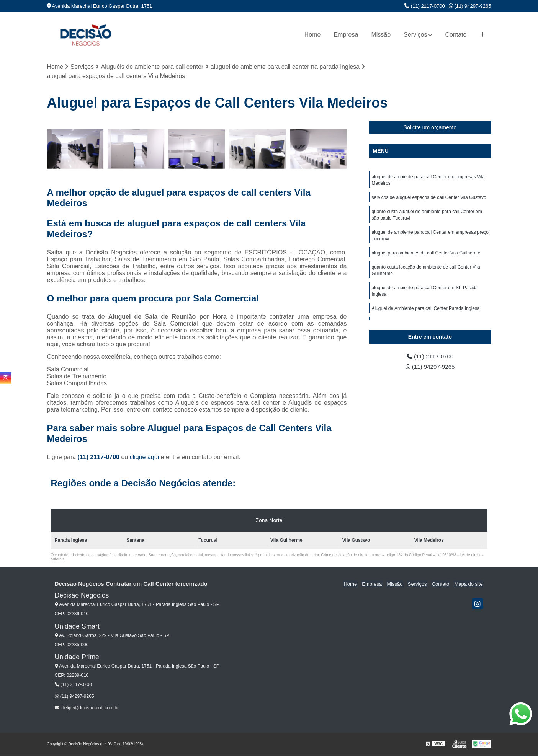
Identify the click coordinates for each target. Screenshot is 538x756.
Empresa (346, 35)
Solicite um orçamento (430, 128)
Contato (456, 35)
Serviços (415, 35)
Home (313, 35)
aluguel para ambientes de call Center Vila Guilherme (426, 256)
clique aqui (145, 457)
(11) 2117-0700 (425, 6)
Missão (381, 35)
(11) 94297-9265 (470, 6)
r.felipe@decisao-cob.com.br (87, 708)
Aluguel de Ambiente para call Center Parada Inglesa (426, 313)
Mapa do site (469, 584)
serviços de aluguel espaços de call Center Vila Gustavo (429, 199)
